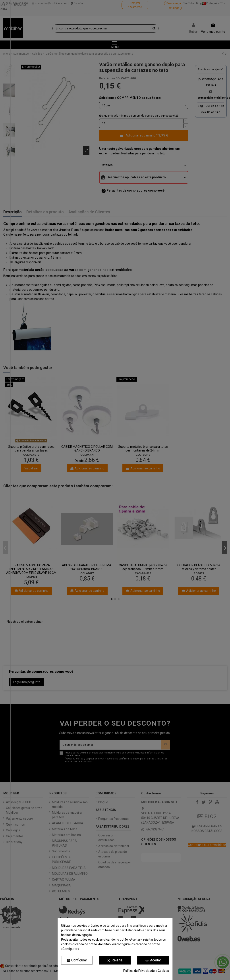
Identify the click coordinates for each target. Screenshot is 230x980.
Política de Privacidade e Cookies (146, 971)
